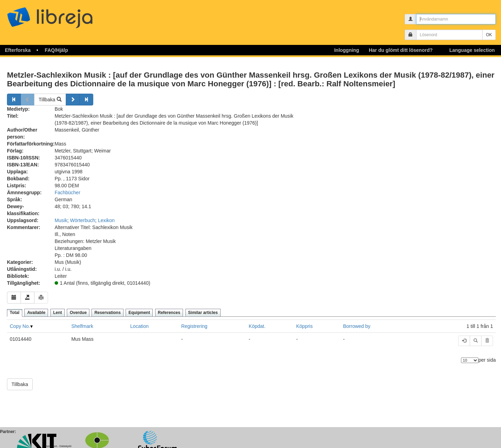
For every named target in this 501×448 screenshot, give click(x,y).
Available (36, 313)
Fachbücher (67, 192)
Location (139, 326)
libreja (63, 15)
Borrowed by (357, 326)
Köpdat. (257, 326)
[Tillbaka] (14, 100)
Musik (61, 220)
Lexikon (106, 220)
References (169, 313)
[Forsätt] (73, 100)
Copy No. (20, 326)
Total (15, 313)
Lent (58, 313)
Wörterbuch (82, 220)
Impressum (51, 446)
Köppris (304, 326)
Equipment (139, 313)
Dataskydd (65, 446)
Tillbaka (50, 100)
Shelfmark (82, 326)
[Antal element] (470, 360)
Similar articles (203, 313)
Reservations (107, 313)
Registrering (194, 326)
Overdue (78, 313)
